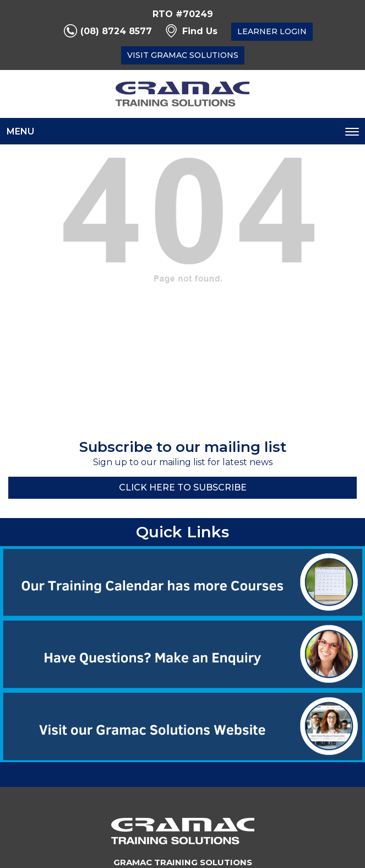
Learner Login (272, 31)
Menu (20, 131)
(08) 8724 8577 (116, 31)
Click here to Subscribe (183, 487)
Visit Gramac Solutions (183, 55)
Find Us (200, 31)
